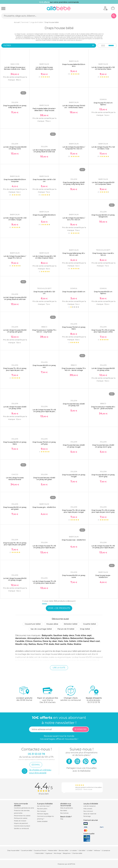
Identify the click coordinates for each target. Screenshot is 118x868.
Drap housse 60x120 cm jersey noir (44, 366)
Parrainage (87, 816)
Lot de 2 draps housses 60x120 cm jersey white (103, 369)
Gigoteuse (49, 853)
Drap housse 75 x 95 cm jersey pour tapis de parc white (103, 331)
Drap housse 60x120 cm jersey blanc (15, 443)
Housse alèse (52, 624)
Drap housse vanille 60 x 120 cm (44, 293)
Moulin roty (21, 644)
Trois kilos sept (83, 635)
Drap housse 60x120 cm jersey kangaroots (103, 216)
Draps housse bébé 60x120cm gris (44, 216)
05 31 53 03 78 (94, 702)
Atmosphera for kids (38, 638)
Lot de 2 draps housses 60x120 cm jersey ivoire (15, 148)
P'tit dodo (49, 644)
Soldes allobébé (42, 821)
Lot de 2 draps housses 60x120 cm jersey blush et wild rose (15, 298)
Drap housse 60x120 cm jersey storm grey (103, 476)
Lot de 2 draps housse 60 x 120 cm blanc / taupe (15, 219)
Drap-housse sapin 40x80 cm (74, 292)
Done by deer (50, 641)
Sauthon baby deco (64, 635)
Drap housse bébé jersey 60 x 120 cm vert (74, 254)
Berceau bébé (63, 851)
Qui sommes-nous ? (44, 806)
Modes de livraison (20, 821)
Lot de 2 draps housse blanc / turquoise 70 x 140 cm (74, 148)
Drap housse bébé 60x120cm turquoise (15, 180)
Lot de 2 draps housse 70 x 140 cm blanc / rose (103, 148)
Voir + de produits (59, 608)
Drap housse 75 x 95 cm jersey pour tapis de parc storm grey (103, 511)
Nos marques (42, 811)
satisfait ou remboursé (71, 693)
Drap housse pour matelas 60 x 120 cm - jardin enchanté (103, 408)
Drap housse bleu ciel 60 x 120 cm (44, 180)
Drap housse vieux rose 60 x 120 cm (103, 254)
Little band (83, 641)
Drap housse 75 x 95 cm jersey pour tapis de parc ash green (15, 544)
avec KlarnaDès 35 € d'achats (48, 694)
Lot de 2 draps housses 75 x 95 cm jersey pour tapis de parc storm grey (44, 548)
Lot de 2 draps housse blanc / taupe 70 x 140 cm (15, 257)
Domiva (37, 641)
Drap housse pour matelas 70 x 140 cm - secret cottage (74, 369)
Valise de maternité (90, 814)
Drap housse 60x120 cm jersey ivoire (74, 576)
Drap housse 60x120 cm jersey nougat (74, 476)
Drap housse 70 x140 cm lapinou (103, 104)
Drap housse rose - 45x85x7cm (74, 540)
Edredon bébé (71, 624)
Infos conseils (88, 809)
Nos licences (64, 813)
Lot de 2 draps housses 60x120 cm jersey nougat (15, 579)
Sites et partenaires (67, 808)
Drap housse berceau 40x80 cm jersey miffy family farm (74, 183)
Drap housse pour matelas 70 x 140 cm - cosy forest (44, 331)
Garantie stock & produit (22, 826)
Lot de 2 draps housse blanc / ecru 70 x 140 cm (74, 219)
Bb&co (66, 638)
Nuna (40, 644)
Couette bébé (89, 624)
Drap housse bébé (13, 851)
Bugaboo (89, 638)
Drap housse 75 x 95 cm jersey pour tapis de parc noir (15, 369)
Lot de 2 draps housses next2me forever (15, 479)
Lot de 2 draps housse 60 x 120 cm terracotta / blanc (103, 68)
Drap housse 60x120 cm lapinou (103, 293)
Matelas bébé (53, 851)
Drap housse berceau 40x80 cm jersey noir (74, 405)
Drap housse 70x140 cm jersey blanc (74, 328)
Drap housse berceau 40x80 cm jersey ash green (44, 479)
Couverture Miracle (40, 851)
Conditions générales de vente (24, 808)
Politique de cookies (21, 818)
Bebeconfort (77, 638)
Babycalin (47, 635)
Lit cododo (73, 851)
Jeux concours (88, 811)
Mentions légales (43, 814)
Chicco (29, 641)
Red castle (61, 644)
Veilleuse (97, 851)
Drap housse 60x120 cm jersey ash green (15, 508)
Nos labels (64, 811)
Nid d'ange (57, 853)
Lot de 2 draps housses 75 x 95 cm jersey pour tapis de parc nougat (44, 583)
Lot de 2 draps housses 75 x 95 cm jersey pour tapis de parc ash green (103, 548)
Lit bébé (90, 851)
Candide (20, 641)
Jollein (73, 641)
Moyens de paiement (21, 823)
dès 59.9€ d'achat (24, 694)
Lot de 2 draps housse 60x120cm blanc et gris (44, 68)
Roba (70, 644)
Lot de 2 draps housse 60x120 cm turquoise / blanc (103, 183)
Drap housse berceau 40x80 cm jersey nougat (74, 446)
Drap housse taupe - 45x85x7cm (103, 576)
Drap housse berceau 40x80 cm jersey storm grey (103, 446)
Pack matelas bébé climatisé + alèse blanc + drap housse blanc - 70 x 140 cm (44, 110)
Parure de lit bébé (66, 629)
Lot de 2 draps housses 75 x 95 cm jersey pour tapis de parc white (44, 412)
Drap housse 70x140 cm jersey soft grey (44, 443)
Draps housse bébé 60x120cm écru (74, 65)
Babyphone (67, 853)
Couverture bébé (33, 624)
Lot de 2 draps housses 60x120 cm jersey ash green (15, 331)
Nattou (32, 644)
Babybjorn (56, 638)
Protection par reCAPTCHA (66, 864)
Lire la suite (59, 668)
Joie (66, 641)
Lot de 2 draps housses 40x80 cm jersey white (15, 408)
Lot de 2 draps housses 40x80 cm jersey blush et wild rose (44, 151)
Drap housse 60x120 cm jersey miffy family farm (15, 106)
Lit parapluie (106, 851)
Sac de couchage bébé (41, 629)
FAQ (62, 819)
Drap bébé (85, 629)
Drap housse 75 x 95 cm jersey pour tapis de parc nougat (74, 511)
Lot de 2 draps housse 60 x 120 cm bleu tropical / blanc (44, 257)
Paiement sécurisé (91, 820)
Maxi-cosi (95, 641)
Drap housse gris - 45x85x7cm (44, 507)
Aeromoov (21, 638)
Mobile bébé (39, 853)
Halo (60, 641)
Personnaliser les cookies (22, 816)
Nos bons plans (42, 809)
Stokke (77, 644)
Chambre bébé (77, 853)
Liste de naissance (89, 806)
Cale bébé (82, 851)
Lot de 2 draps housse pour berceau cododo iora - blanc (15, 68)
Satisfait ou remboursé (21, 828)
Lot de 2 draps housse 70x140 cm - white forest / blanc (74, 106)
